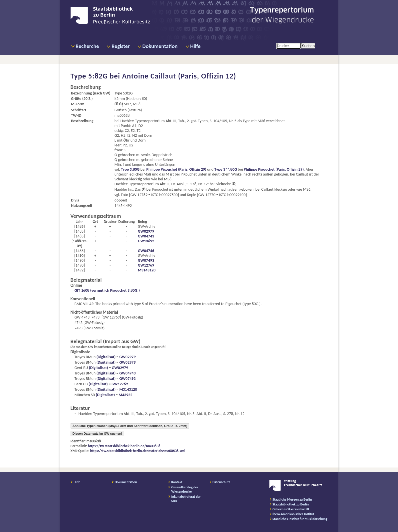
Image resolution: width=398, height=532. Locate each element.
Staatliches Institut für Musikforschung (300, 519)
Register (121, 46)
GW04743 (146, 236)
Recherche (87, 46)
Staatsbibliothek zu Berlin (291, 504)
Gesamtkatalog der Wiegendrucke (185, 489)
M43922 (125, 395)
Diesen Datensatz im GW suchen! (97, 434)
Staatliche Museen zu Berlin (292, 499)
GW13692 (146, 241)
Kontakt (177, 482)
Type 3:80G (130, 169)
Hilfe (196, 46)
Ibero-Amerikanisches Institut (294, 514)
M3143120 (147, 270)
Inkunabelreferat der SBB (186, 499)
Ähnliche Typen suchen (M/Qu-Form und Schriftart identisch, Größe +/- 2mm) (130, 426)
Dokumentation (160, 46)
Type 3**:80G (226, 169)
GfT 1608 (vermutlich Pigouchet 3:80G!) (107, 290)
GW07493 (146, 260)
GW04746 (146, 251)
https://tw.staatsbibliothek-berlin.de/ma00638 (124, 446)
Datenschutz (221, 482)
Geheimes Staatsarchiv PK (291, 509)
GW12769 (146, 265)
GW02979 (146, 231)
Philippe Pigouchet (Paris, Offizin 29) (176, 169)
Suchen (308, 46)
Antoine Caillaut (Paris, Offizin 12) (179, 76)
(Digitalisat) (106, 357)
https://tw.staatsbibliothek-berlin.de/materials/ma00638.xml (138, 451)
